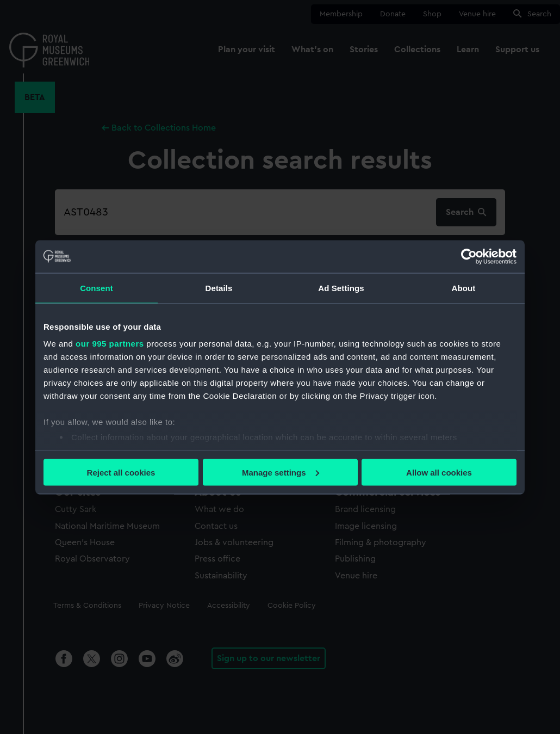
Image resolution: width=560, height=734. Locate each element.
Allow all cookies (439, 472)
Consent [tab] (97, 288)
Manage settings (281, 472)
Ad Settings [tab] (341, 288)
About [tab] (464, 288)
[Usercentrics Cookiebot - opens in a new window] (469, 256)
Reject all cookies (121, 472)
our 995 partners (110, 344)
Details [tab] (219, 288)
